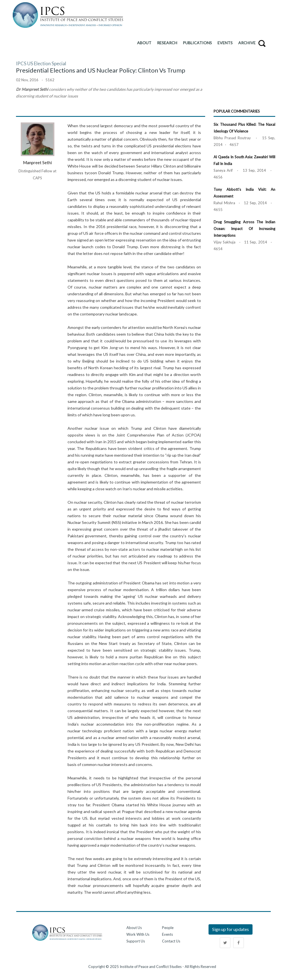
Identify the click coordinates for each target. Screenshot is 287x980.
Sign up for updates (231, 929)
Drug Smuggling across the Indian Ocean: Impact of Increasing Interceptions (244, 229)
